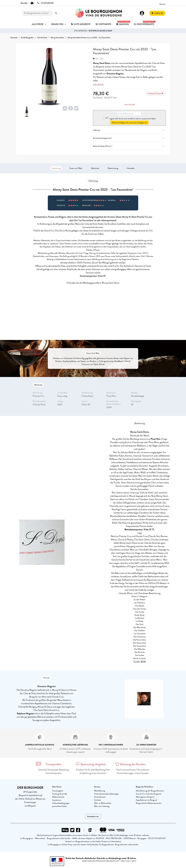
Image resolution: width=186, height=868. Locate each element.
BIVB (143, 662)
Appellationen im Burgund (146, 800)
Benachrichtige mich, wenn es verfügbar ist (129, 123)
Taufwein (98, 800)
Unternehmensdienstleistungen (106, 794)
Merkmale (95, 168)
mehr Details (98, 84)
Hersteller (131, 168)
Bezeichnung (113, 168)
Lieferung (129, 130)
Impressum (57, 800)
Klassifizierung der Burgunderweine (150, 791)
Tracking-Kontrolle (60, 794)
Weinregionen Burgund (145, 797)
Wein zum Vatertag (102, 806)
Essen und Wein (76, 168)
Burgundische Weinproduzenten (149, 803)
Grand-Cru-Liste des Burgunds (149, 794)
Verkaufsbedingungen (61, 803)
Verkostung (56, 168)
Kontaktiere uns (93, 816)
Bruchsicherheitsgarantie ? (129, 138)
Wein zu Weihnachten (103, 803)
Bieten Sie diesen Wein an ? (129, 146)
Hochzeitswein (100, 797)
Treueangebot (58, 791)
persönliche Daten (59, 806)
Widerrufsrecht (58, 797)
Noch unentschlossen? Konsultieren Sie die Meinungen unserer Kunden (133, 771)
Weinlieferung (99, 791)
